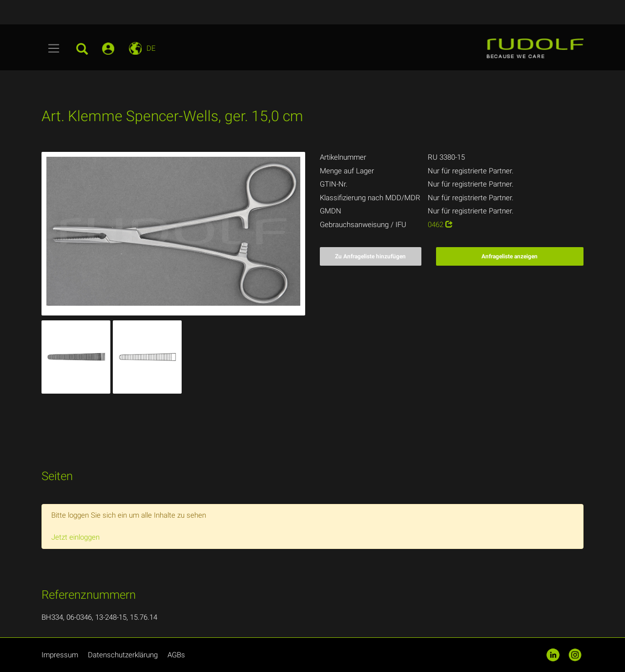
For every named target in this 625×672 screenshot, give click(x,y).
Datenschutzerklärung (123, 655)
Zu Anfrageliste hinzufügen (370, 256)
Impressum (60, 655)
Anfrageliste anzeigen (510, 256)
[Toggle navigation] (54, 48)
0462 (440, 225)
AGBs (176, 655)
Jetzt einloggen (75, 537)
